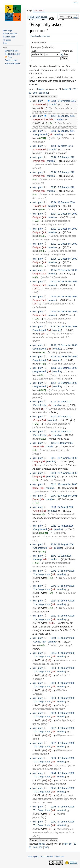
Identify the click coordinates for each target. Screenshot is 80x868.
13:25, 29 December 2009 (64, 259)
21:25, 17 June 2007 (61, 401)
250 (41, 93)
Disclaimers (59, 857)
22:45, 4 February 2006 (63, 807)
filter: (64, 54)
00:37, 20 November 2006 (64, 458)
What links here (12, 51)
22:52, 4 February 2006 (63, 713)
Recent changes (10, 34)
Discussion (39, 10)
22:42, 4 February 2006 (63, 822)
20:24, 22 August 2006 (62, 544)
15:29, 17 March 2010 (62, 146)
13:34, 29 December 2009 (64, 214)
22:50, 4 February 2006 (63, 758)
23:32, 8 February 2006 (63, 616)
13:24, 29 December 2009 (64, 270)
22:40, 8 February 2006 (63, 638)
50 (30, 93)
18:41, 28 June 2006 (61, 556)
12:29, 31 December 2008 (64, 345)
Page (29, 10)
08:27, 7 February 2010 (63, 187)
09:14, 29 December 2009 (64, 312)
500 (46, 93)
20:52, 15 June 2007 (61, 416)
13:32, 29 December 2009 (64, 229)
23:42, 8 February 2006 (63, 571)
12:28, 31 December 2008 (64, 356)
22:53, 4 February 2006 (63, 668)
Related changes (12, 54)
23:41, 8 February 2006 (63, 586)
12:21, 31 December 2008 (64, 383)
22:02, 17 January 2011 (63, 131)
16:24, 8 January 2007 (62, 443)
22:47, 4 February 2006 (63, 788)
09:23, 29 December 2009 (64, 282)
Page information (12, 63)
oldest (41, 89)
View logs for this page (40, 36)
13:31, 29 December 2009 (64, 244)
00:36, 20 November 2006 (64, 473)
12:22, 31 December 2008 (64, 368)
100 (35, 93)
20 (75, 89)
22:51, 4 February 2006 (63, 728)
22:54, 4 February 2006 (63, 653)
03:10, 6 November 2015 (63, 101)
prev (40, 101)
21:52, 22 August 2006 (62, 526)
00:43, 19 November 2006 (64, 496)
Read (31, 17)
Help (75, 17)
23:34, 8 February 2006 (63, 601)
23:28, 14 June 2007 (61, 431)
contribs (53, 104)
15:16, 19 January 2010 (63, 202)
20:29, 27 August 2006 (62, 507)
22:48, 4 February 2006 (63, 773)
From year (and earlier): (43, 47)
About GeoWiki (47, 857)
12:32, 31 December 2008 (64, 327)
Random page (9, 37)
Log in (75, 3)
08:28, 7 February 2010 (63, 157)
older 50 (67, 89)
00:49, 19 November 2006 (64, 484)
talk (45, 104)
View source (41, 17)
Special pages (11, 60)
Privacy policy (33, 857)
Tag (61, 54)
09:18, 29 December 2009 (64, 297)
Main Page (8, 31)
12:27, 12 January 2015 (63, 116)
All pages (7, 40)
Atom (10, 57)
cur (35, 116)
